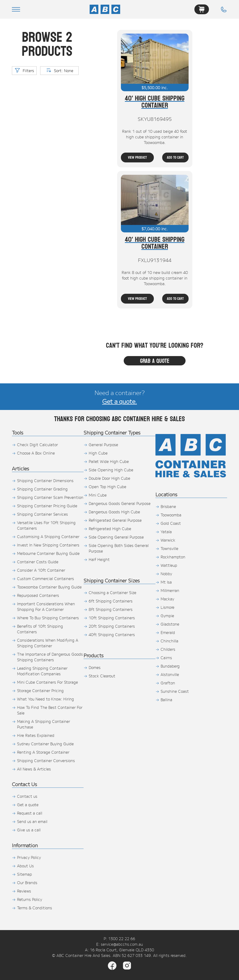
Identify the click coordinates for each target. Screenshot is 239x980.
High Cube (98, 453)
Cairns (166, 658)
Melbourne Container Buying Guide (48, 553)
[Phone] (224, 9)
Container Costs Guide (38, 562)
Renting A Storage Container (43, 752)
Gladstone (170, 624)
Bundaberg (170, 666)
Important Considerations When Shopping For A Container (46, 606)
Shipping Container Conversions (46, 760)
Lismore (167, 607)
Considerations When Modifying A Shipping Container (48, 643)
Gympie (167, 616)
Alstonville (170, 674)
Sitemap (25, 874)
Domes (95, 667)
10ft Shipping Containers (112, 618)
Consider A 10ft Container (41, 570)
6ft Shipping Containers (111, 601)
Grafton (168, 683)
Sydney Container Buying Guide (45, 744)
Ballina (166, 700)
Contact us (27, 796)
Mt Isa (166, 582)
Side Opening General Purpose (116, 537)
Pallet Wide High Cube (109, 461)
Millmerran (170, 590)
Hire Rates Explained (36, 735)
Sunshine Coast (175, 691)
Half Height (99, 559)
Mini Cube (98, 495)
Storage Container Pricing (40, 690)
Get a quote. (120, 401)
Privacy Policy (29, 857)
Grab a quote (155, 361)
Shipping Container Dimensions (45, 480)
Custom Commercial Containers (46, 578)
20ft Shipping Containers (112, 626)
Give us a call (29, 830)
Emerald (168, 632)
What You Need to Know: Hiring (46, 699)
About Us (25, 866)
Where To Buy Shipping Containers (48, 618)
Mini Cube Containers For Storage (47, 682)
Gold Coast (171, 523)
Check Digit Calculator (37, 444)
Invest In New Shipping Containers (48, 545)
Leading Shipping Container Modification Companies (42, 671)
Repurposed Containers (38, 595)
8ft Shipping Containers (111, 609)
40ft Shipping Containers (112, 634)
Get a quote (28, 805)
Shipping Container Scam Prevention (50, 497)
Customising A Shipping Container (48, 536)
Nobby (166, 574)
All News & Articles (34, 769)
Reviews (24, 891)
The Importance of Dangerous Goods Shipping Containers (50, 657)
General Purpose (103, 444)
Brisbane (168, 506)
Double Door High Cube (109, 478)
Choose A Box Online (36, 453)
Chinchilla (169, 641)
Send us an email (32, 821)
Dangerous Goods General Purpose (120, 503)
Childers (168, 649)
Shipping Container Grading (42, 489)
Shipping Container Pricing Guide (47, 506)
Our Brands (27, 882)
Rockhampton (173, 557)
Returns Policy (30, 899)
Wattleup (169, 565)
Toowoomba (171, 515)
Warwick (168, 540)
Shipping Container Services (42, 514)
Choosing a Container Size (112, 592)
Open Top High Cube (107, 486)
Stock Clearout (102, 676)
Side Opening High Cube (111, 470)
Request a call (30, 813)
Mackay (167, 599)
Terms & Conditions (35, 908)
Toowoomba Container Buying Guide (49, 587)
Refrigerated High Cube (110, 528)
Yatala (166, 532)
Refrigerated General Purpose (115, 520)
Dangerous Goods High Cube (114, 512)
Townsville (169, 548)
